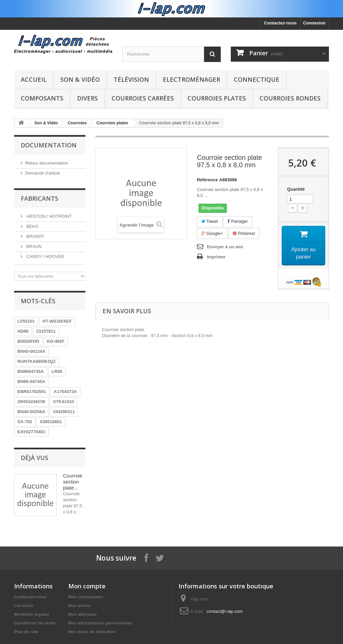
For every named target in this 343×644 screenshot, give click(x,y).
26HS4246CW (31, 402)
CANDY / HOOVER (45, 256)
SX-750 (25, 422)
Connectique (257, 79)
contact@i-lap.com (225, 611)
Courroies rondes (290, 98)
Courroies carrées (143, 98)
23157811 (46, 331)
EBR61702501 (32, 392)
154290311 (64, 412)
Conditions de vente (35, 623)
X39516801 (51, 422)
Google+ (212, 233)
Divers (87, 98)
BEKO (32, 226)
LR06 (57, 371)
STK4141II (63, 402)
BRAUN (33, 246)
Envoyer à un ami (225, 247)
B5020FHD (28, 341)
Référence (208, 180)
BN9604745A (31, 371)
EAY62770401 (31, 432)
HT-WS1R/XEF (57, 321)
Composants (42, 98)
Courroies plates (217, 98)
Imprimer (216, 257)
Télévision (131, 79)
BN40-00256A (31, 412)
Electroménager (191, 79)
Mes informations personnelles (100, 623)
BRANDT (35, 236)
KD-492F (56, 341)
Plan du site (26, 632)
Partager (238, 221)
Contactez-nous (280, 23)
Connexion (314, 23)
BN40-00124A (31, 351)
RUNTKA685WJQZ (37, 361)
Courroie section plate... (73, 482)
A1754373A (65, 392)
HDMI (23, 331)
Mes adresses (83, 614)
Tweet (210, 221)
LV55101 (26, 321)
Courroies (77, 123)
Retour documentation (47, 163)
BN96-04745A (31, 381)
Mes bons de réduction (92, 632)
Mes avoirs (80, 606)
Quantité (296, 189)
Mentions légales (32, 614)
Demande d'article (43, 173)
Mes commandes (86, 597)
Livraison (24, 606)
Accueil (34, 79)
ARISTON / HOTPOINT (48, 216)
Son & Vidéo (80, 79)
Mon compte (87, 586)
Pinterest (244, 233)
